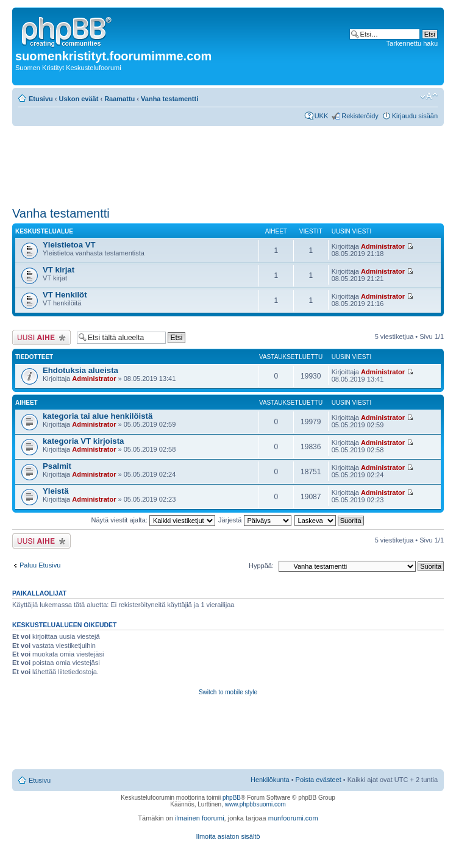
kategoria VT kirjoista (83, 441)
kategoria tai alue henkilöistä (98, 416)
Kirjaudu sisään (415, 116)
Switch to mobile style (228, 692)
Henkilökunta (270, 780)
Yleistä (56, 491)
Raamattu (119, 99)
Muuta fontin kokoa (429, 96)
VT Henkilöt (65, 295)
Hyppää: (261, 566)
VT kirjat (59, 270)
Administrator (383, 246)
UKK (322, 116)
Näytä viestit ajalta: (153, 520)
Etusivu (41, 99)
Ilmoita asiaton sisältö (228, 836)
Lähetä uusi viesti (41, 337)
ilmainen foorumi (200, 818)
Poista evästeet (319, 780)
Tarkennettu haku (412, 43)
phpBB (232, 798)
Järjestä (255, 520)
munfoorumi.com (293, 818)
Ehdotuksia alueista (80, 370)
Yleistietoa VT (69, 245)
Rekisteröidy (360, 116)
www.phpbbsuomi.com (255, 804)
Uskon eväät (79, 99)
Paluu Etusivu (40, 565)
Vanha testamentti (169, 99)
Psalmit (57, 466)
